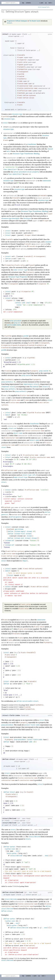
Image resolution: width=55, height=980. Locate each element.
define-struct (9, 759)
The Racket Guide (35, 21)
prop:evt (17, 323)
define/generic (16, 517)
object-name (18, 433)
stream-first (20, 534)
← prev (41, 3)
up (46, 3)
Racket (44, 7)
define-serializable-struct (27, 701)
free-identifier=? (10, 170)
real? (29, 303)
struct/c (46, 387)
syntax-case (10, 849)
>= (38, 303)
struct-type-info (29, 475)
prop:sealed (44, 371)
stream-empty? (20, 532)
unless (18, 303)
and (24, 303)
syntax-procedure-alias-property (26, 172)
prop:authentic (7, 382)
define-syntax (9, 847)
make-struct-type (21, 270)
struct (35, 12)
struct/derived (9, 818)
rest (17, 851)
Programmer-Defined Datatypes (17, 21)
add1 (31, 742)
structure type (17, 114)
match (9, 151)
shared (50, 149)
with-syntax (12, 853)
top (23, 3)
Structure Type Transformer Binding (26, 154)
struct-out (13, 428)
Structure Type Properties (18, 277)
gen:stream (19, 529)
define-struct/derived (13, 892)
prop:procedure (16, 321)
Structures (27, 218)
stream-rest (19, 538)
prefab (26, 336)
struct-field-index (11, 715)
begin (25, 561)
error (19, 305)
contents (28, 3)
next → (50, 3)
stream (29, 532)
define (8, 259)
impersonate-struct (31, 384)
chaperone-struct (8, 387)
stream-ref (10, 541)
